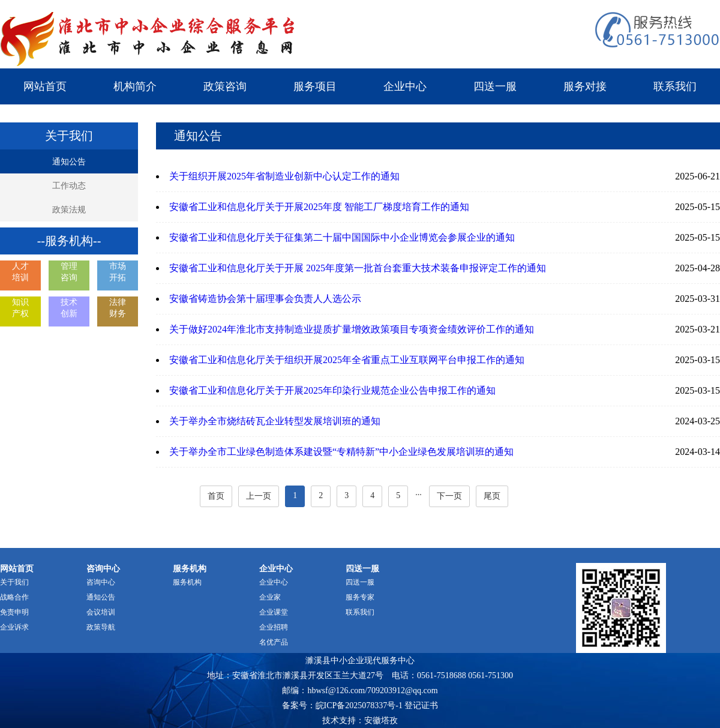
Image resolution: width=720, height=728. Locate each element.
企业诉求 (14, 627)
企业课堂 (274, 612)
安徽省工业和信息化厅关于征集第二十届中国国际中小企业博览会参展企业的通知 (342, 237)
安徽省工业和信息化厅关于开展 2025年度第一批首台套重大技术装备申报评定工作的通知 (358, 268)
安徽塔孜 (381, 720)
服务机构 (187, 582)
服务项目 (315, 86)
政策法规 (69, 210)
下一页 (449, 496)
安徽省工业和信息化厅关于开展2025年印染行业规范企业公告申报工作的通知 (332, 390)
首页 (216, 496)
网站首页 (45, 86)
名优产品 (274, 642)
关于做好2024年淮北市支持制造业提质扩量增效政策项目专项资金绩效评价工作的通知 (352, 329)
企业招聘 (274, 627)
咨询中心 (101, 582)
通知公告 (69, 162)
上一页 (259, 496)
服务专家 (360, 597)
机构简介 (135, 86)
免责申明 (14, 612)
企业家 (270, 597)
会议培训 (101, 612)
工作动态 (69, 186)
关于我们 (14, 582)
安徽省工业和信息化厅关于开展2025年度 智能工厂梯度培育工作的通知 (319, 207)
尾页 (492, 496)
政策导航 (101, 627)
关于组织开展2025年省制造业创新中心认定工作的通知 (284, 176)
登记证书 (421, 705)
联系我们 (675, 86)
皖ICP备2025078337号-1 (359, 705)
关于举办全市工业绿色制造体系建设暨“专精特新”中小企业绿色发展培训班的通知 (341, 452)
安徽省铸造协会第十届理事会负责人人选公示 (265, 299)
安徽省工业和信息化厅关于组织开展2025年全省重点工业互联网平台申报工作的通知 (347, 360)
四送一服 (495, 86)
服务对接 (585, 86)
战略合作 (14, 597)
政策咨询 (225, 86)
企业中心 (405, 86)
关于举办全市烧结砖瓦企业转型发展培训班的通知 (275, 421)
